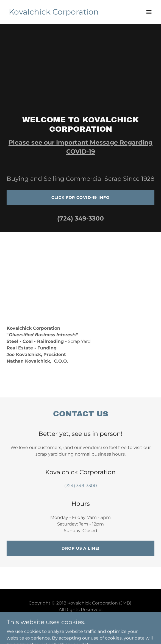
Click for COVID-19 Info (80, 197)
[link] (54, 13)
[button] (149, 12)
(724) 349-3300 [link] (80, 218)
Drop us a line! (80, 548)
